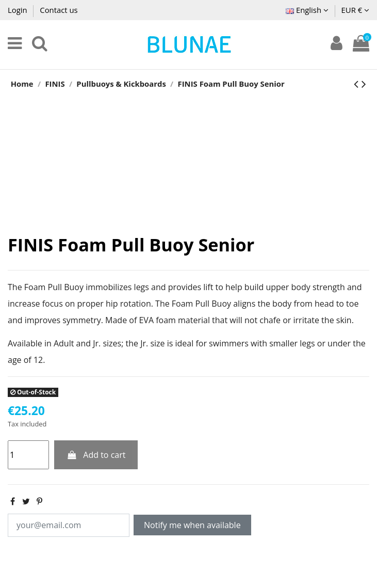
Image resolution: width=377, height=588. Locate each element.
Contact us (59, 10)
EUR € (355, 10)
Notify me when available (192, 525)
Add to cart (96, 455)
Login (18, 10)
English (307, 10)
